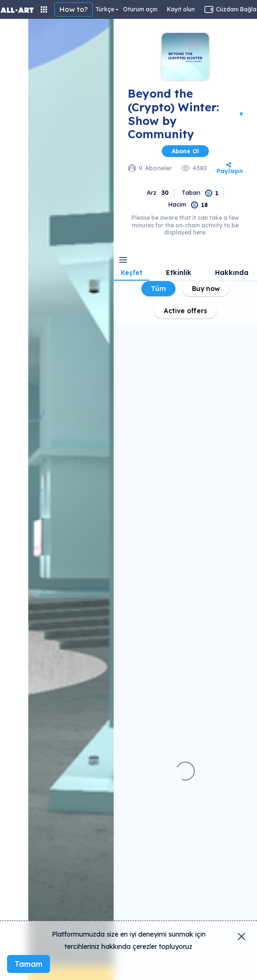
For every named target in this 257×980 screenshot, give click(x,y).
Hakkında (232, 273)
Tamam (29, 964)
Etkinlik (179, 273)
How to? (74, 9)
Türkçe (105, 9)
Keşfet (132, 273)
